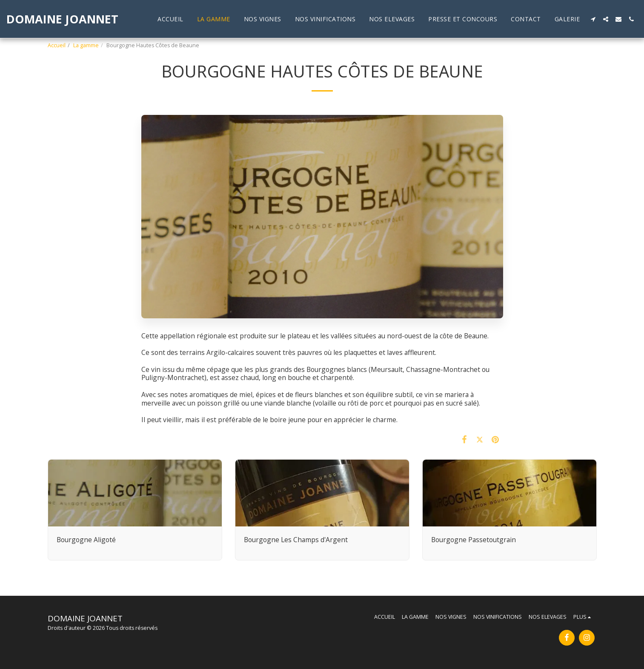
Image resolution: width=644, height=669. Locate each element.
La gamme (86, 45)
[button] (593, 19)
